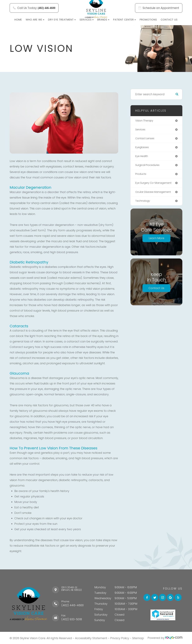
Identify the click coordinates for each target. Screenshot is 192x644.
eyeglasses (143, 148)
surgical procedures (149, 166)
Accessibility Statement (91, 638)
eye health (142, 157)
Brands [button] (103, 20)
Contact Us (169, 20)
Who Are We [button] (35, 20)
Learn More (156, 240)
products (141, 175)
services (141, 130)
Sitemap (138, 638)
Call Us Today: (34, 8)
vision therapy (145, 121)
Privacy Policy (120, 638)
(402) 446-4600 (72, 605)
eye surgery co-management (155, 185)
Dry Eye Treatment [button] (62, 20)
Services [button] (87, 20)
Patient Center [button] (124, 20)
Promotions (148, 20)
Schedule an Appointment (159, 8)
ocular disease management (155, 194)
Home (18, 20)
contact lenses (146, 139)
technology (143, 203)
